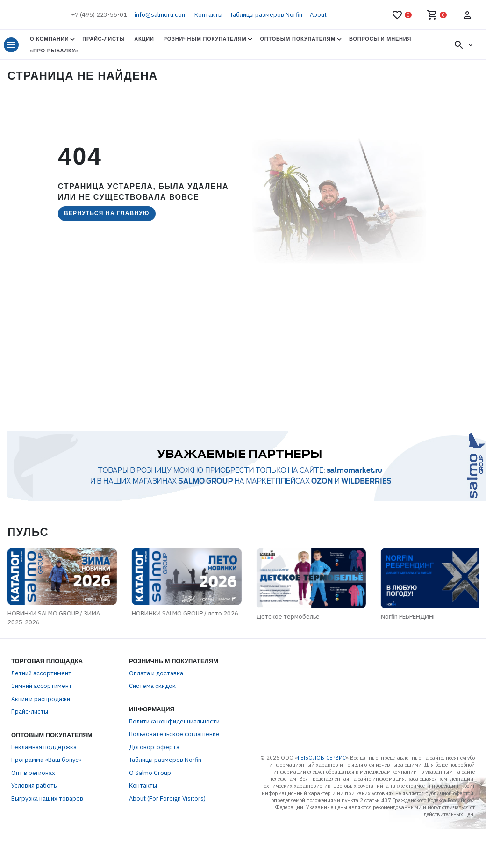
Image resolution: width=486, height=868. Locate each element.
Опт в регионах (33, 830)
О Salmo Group (150, 830)
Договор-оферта (154, 804)
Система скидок (152, 743)
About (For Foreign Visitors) (167, 856)
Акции (144, 39)
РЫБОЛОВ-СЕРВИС (322, 815)
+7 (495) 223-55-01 (99, 15)
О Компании (49, 39)
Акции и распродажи (41, 756)
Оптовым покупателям (297, 39)
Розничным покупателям (205, 39)
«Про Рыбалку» (54, 51)
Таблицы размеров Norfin (266, 15)
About (318, 15)
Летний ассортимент (41, 730)
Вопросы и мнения (380, 39)
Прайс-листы (104, 39)
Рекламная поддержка (44, 804)
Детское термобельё (287, 679)
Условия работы (35, 843)
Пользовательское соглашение (174, 791)
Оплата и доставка (156, 730)
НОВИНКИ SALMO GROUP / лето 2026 (70, 673)
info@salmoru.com (161, 15)
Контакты (208, 15)
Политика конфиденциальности (174, 778)
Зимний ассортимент (42, 743)
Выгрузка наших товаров (47, 856)
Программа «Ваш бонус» (46, 817)
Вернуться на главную (107, 213)
